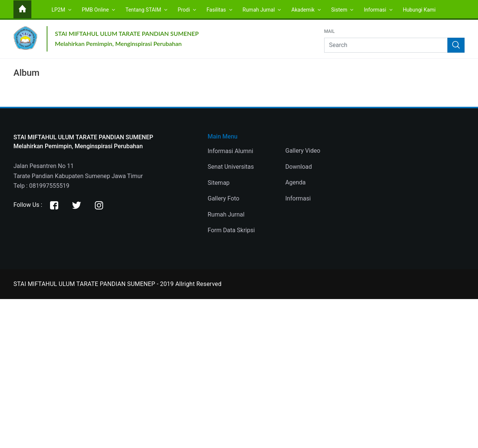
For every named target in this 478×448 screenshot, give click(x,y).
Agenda (295, 182)
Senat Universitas (231, 167)
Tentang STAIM (146, 10)
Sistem (342, 10)
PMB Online (98, 10)
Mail (329, 32)
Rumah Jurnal (262, 10)
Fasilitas (219, 10)
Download (299, 167)
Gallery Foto (224, 198)
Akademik (306, 10)
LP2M (61, 10)
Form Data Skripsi (231, 230)
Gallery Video (303, 151)
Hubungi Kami (419, 10)
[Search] (394, 45)
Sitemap (219, 183)
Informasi (378, 10)
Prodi (187, 10)
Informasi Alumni (230, 151)
